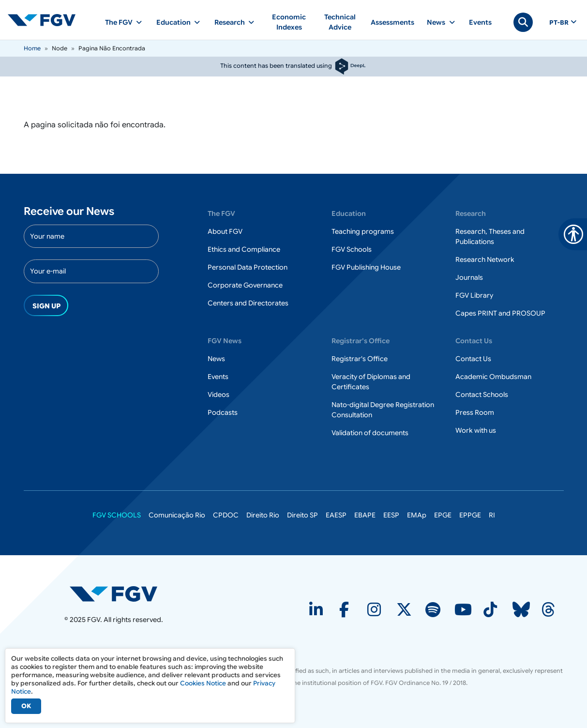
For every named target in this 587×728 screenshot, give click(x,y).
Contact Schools (482, 394)
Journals (469, 277)
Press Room (475, 412)
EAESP (336, 515)
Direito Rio (263, 515)
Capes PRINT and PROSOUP (500, 313)
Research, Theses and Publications (490, 236)
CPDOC (226, 515)
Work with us (476, 430)
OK (26, 706)
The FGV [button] (119, 22)
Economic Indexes (289, 22)
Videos (218, 394)
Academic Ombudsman (493, 377)
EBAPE (365, 515)
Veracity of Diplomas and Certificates (371, 382)
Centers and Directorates (248, 303)
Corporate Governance (245, 285)
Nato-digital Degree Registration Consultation (383, 410)
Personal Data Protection (248, 267)
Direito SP (302, 515)
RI (492, 515)
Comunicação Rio (177, 515)
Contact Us (473, 359)
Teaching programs (363, 231)
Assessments (392, 22)
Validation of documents (370, 433)
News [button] (436, 22)
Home (32, 48)
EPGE (443, 515)
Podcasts (223, 412)
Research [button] (230, 22)
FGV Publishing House (366, 267)
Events (480, 22)
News (216, 359)
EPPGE (470, 515)
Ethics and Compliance (244, 249)
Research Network (485, 259)
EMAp (417, 515)
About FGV (225, 231)
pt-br (559, 23)
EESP (391, 515)
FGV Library (474, 295)
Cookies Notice (203, 683)
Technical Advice (340, 22)
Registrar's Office (360, 359)
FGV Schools (352, 249)
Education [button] (173, 22)
